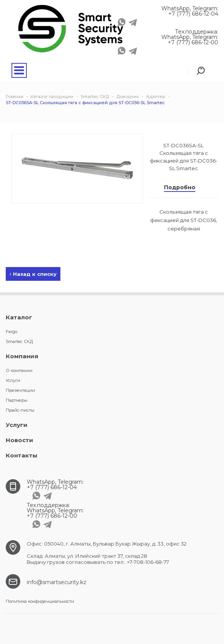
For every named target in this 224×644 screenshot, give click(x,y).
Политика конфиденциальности (40, 601)
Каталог (19, 317)
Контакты (22, 455)
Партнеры (17, 400)
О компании (19, 370)
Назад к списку (33, 274)
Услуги (13, 380)
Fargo (11, 332)
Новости (19, 440)
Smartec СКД (19, 341)
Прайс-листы (20, 410)
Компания (22, 356)
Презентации (20, 390)
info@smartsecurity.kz (57, 582)
